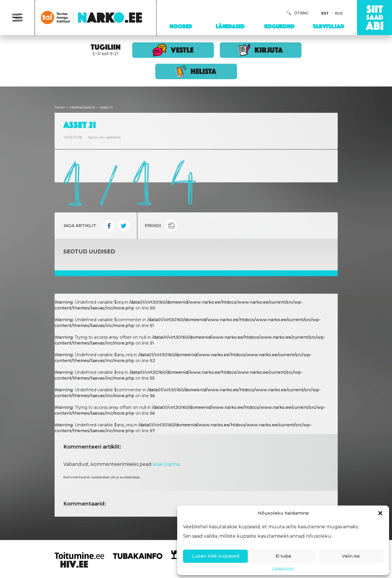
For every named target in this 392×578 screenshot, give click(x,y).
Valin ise (351, 556)
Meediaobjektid (82, 107)
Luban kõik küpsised (216, 556)
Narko (60, 107)
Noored (181, 26)
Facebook (109, 226)
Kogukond (279, 26)
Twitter (124, 226)
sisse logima (166, 464)
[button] (380, 513)
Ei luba (283, 556)
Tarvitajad (328, 26)
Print (171, 226)
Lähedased (230, 26)
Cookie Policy (283, 568)
